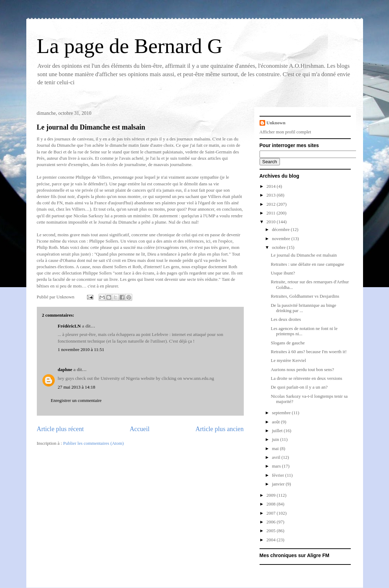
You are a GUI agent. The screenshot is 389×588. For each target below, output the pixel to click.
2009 (272, 495)
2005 (272, 531)
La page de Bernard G (130, 46)
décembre (281, 229)
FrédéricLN (69, 326)
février (279, 475)
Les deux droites (286, 319)
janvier (279, 484)
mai (276, 448)
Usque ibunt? (283, 273)
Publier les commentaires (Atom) (93, 443)
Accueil (140, 429)
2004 (272, 540)
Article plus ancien (219, 429)
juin (276, 439)
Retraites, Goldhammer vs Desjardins (305, 296)
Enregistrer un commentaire (76, 400)
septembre (282, 413)
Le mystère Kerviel (288, 360)
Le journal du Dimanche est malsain (91, 127)
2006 (272, 522)
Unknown (276, 123)
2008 (272, 504)
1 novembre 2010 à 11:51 (81, 349)
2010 (272, 222)
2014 (272, 186)
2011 (272, 213)
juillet (278, 431)
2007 (272, 513)
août (276, 422)
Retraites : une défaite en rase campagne (307, 264)
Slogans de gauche (288, 343)
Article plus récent (60, 429)
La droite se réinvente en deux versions (307, 378)
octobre (279, 247)
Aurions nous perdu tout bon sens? (302, 369)
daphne (65, 369)
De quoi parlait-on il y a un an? (299, 387)
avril (277, 457)
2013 (272, 195)
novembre (281, 239)
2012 (272, 204)
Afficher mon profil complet (285, 132)
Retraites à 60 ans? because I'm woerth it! (309, 352)
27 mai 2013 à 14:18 (77, 387)
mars (277, 466)
